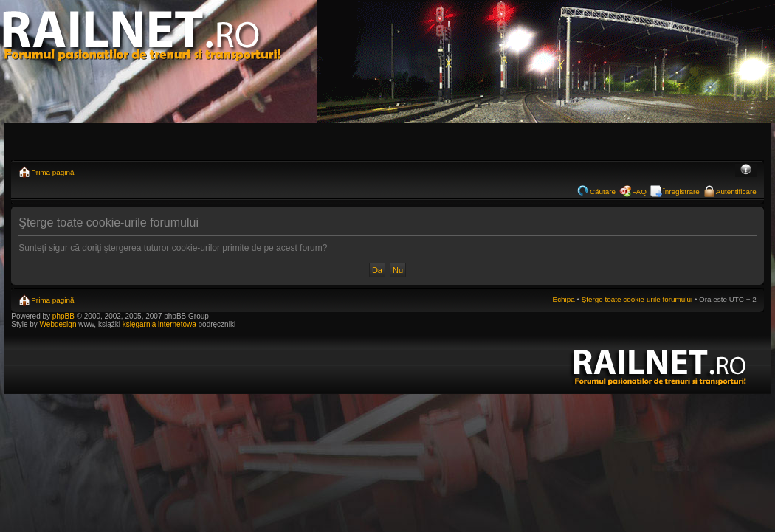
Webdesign (59, 324)
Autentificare (736, 191)
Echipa (564, 299)
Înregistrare (681, 191)
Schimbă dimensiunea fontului (746, 170)
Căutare (603, 191)
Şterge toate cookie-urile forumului (637, 299)
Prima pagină (52, 172)
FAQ (639, 191)
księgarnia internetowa (159, 324)
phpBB (63, 316)
